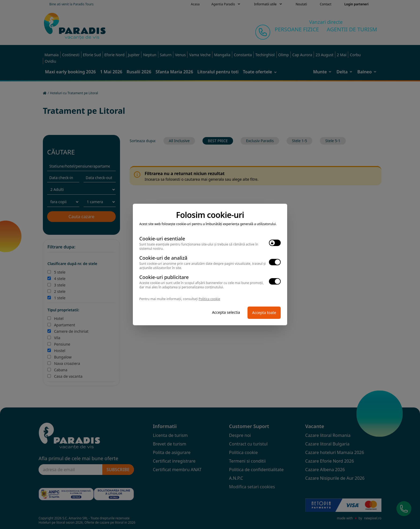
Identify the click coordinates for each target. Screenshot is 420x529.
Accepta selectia (226, 312)
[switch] (275, 243)
